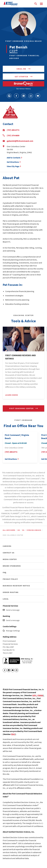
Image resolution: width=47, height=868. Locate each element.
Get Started (21, 77)
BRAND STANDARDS (12, 566)
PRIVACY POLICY (10, 579)
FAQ (5, 572)
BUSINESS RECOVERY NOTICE (16, 586)
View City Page (13, 166)
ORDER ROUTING (11, 592)
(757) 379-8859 (13, 135)
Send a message (13, 610)
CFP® (13, 51)
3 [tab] (27, 402)
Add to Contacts (14, 158)
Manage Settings (13, 631)
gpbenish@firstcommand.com (20, 141)
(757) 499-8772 (13, 130)
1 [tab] (20, 402)
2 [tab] (24, 402)
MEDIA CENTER (10, 559)
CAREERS (7, 546)
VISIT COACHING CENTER (21, 408)
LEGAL (6, 599)
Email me (21, 69)
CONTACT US (9, 553)
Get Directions (13, 162)
